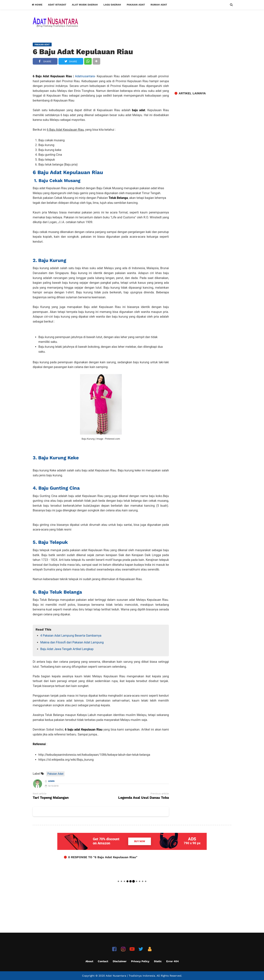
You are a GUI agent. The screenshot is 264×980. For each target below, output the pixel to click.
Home (37, 5)
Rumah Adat (159, 5)
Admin (51, 781)
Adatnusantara (85, 76)
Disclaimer (120, 961)
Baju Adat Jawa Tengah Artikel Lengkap (67, 649)
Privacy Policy (140, 961)
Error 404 (172, 961)
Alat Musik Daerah (85, 5)
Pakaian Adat (136, 5)
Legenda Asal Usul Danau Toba (144, 798)
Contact (103, 961)
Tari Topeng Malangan (51, 798)
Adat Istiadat (57, 5)
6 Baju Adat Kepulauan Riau (83, 52)
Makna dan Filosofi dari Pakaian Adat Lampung (72, 642)
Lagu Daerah (112, 5)
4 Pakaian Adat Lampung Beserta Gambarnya (71, 636)
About (89, 961)
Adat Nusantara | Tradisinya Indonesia (130, 976)
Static (158, 961)
